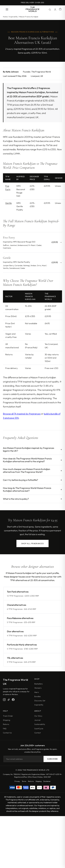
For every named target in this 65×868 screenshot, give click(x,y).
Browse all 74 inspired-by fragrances (22, 414)
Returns (6, 724)
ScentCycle (39, 729)
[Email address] (24, 759)
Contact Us (7, 733)
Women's (38, 688)
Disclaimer (47, 781)
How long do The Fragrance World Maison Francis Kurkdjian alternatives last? (27, 489)
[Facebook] (13, 700)
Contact (38, 733)
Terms (24, 781)
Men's (37, 692)
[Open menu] (7, 10)
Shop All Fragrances (33, 543)
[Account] (55, 10)
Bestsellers (38, 684)
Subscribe (52, 759)
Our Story (38, 716)
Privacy (17, 781)
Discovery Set (40, 701)
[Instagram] (4, 700)
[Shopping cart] (60, 9)
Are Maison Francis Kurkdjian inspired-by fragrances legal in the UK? (29, 449)
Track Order (8, 716)
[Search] (50, 10)
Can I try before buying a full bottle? (21, 480)
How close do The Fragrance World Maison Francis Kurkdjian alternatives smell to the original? (27, 460)
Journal (37, 720)
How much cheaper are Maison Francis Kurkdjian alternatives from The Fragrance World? (27, 471)
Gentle (9, 203)
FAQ (5, 729)
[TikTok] (9, 700)
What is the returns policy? (16, 499)
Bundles (37, 696)
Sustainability (40, 724)
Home (5, 17)
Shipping (7, 720)
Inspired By (13, 17)
